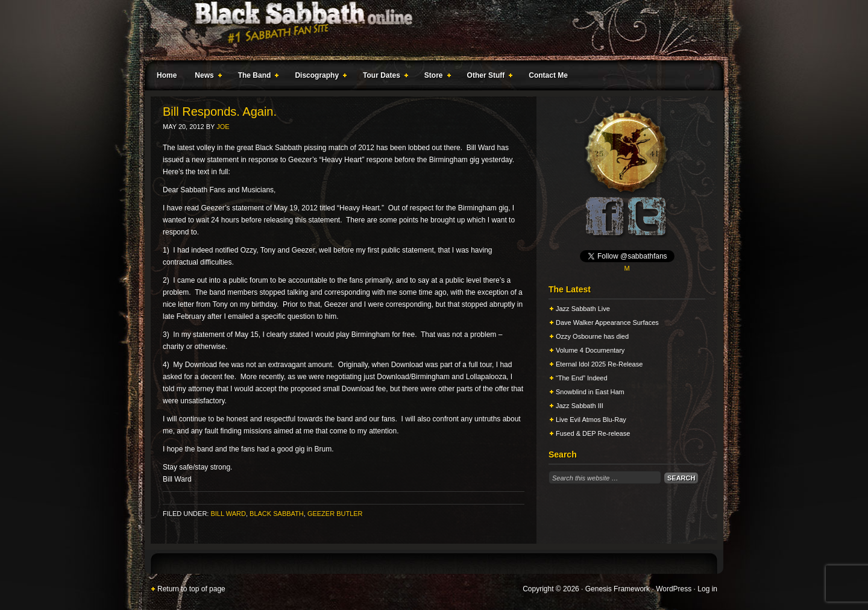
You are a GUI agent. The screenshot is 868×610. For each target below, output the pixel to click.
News (206, 77)
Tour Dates (383, 77)
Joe (223, 127)
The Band (256, 77)
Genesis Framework (618, 589)
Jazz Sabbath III (580, 406)
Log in (707, 589)
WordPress (674, 589)
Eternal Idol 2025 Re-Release (599, 364)
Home (167, 75)
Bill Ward (228, 514)
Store (435, 77)
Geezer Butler (335, 514)
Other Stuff (488, 77)
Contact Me (548, 75)
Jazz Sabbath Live (583, 309)
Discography (318, 77)
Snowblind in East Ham (590, 392)
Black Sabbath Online (428, 30)
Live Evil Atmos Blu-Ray (591, 420)
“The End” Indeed (582, 378)
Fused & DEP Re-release (593, 433)
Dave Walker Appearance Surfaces (607, 322)
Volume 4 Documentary (590, 350)
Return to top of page (191, 589)
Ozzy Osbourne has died (592, 336)
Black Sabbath (277, 514)
